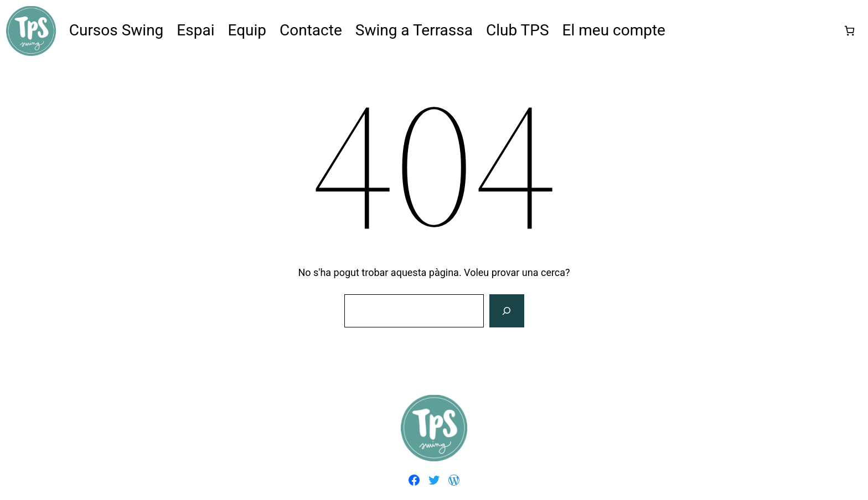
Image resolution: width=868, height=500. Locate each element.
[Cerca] (507, 311)
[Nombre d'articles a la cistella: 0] (849, 31)
